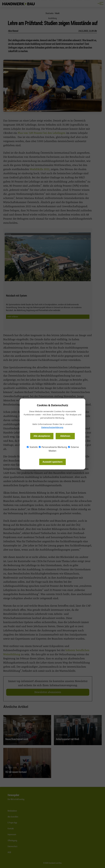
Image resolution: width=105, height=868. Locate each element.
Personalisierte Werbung (53, 447)
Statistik (32, 447)
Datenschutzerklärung (52, 427)
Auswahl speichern (52, 462)
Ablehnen (65, 436)
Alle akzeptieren (42, 436)
